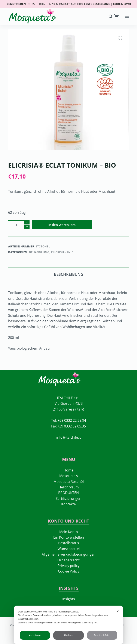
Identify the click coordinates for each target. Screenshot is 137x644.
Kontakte (68, 504)
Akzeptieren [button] (35, 635)
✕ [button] (118, 611)
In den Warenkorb (62, 225)
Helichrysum (69, 487)
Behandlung (39, 252)
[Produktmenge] (19, 225)
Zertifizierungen (68, 499)
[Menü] (127, 16)
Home (68, 470)
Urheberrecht (68, 560)
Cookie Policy (69, 571)
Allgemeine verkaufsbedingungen (69, 554)
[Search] (110, 16)
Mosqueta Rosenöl (69, 482)
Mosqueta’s (69, 476)
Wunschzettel (69, 549)
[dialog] (68, 625)
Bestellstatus (69, 543)
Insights (69, 599)
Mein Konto (69, 532)
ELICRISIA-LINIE (62, 252)
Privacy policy (68, 566)
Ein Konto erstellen (69, 537)
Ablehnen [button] (68, 635)
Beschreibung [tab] (69, 274)
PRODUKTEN (68, 493)
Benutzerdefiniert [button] (102, 635)
